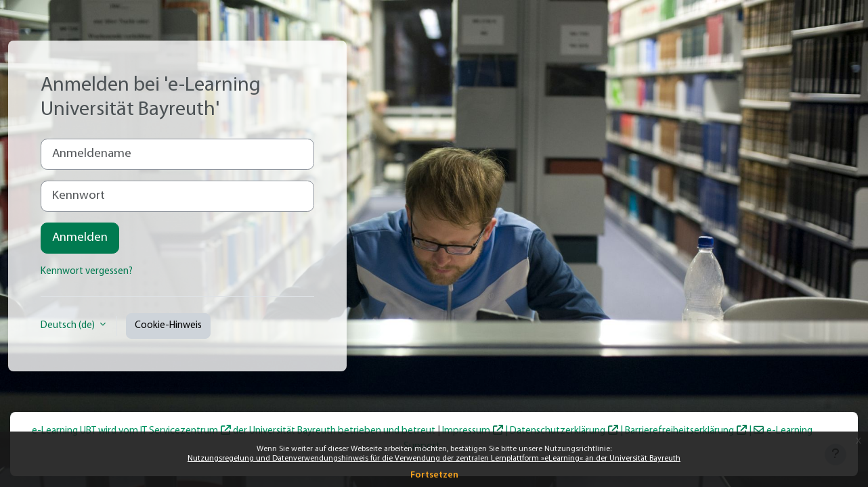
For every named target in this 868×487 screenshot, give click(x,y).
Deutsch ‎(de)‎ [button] (69, 326)
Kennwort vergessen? (87, 272)
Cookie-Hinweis (168, 326)
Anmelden (80, 238)
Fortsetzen (434, 475)
